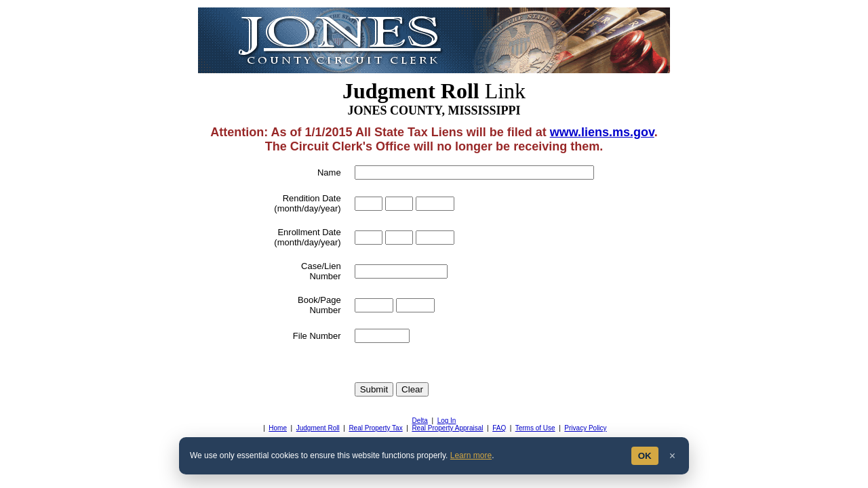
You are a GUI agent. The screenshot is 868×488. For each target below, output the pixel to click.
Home (278, 428)
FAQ (499, 428)
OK (645, 456)
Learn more (471, 455)
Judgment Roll (318, 428)
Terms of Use (535, 428)
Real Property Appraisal (447, 428)
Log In (447, 421)
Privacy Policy (585, 428)
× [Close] (672, 456)
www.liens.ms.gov (602, 132)
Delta (420, 421)
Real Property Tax (375, 428)
